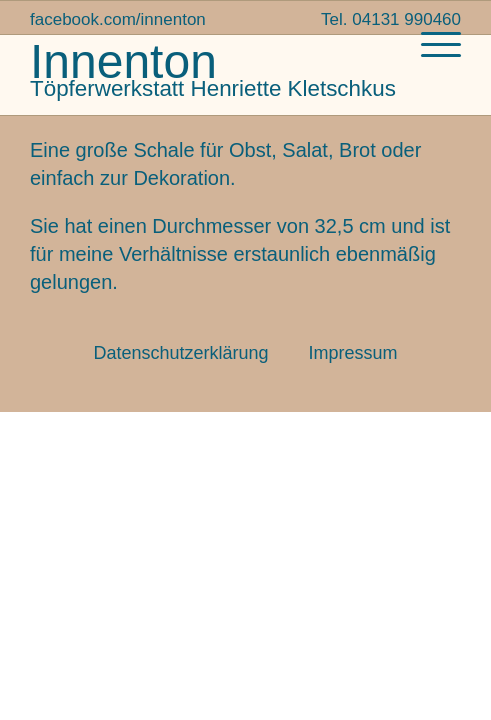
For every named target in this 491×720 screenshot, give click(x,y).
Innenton (123, 61)
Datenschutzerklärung (180, 353)
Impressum (353, 353)
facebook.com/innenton (118, 19)
